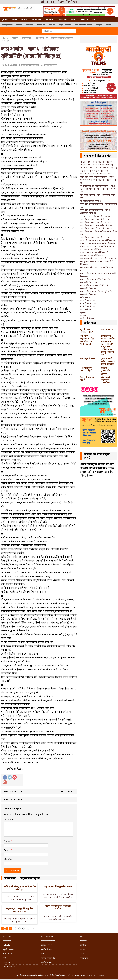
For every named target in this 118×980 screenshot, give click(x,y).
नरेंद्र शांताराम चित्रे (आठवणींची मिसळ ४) (95, 171)
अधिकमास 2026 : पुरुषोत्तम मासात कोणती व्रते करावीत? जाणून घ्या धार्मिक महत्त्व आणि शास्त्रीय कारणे (109, 345)
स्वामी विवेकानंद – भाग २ (89, 303)
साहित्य (15, 38)
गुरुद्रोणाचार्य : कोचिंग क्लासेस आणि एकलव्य (108, 361)
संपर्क (93, 20)
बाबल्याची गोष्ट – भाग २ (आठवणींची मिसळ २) (97, 165)
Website (8, 859)
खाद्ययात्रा (83, 949)
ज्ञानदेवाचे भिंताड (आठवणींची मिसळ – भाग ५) (97, 174)
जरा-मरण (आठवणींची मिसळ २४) (92, 249)
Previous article (13, 791)
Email (7, 850)
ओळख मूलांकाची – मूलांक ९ (106, 371)
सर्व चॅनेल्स (24, 20)
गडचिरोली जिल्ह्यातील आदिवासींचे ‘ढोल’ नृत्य (20, 888)
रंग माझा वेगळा (87, 358)
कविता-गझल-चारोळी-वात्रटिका (83, 25)
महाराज (83, 316)
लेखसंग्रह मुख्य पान (7, 25)
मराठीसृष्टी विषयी (37, 20)
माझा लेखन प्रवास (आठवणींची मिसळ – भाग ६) (97, 177)
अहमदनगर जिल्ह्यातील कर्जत (58, 886)
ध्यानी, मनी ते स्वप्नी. (87, 318)
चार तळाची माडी (109, 329)
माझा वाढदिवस (86, 309)
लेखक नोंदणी (63, 20)
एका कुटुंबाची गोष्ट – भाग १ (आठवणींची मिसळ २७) (98, 258)
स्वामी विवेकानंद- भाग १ (89, 300)
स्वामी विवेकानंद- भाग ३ (89, 306)
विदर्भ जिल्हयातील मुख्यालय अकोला (58, 907)
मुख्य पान (5, 20)
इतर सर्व (109, 25)
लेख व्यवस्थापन (50, 20)
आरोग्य (82, 954)
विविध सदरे (52, 25)
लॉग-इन (74, 20)
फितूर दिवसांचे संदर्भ (87, 378)
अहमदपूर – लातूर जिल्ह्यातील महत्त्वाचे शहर (20, 910)
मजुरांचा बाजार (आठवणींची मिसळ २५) (94, 252)
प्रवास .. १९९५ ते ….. (48, 945)
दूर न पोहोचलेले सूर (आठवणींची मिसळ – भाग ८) (98, 186)
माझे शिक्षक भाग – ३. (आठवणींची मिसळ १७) (96, 225)
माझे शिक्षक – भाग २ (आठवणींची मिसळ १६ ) (96, 222)
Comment (9, 820)
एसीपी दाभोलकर (86, 297)
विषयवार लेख (41, 25)
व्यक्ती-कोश (83, 941)
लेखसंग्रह (14, 20)
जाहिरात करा (84, 20)
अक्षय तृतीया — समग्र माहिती (88, 369)
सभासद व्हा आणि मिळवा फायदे (97, 456)
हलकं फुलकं (99, 25)
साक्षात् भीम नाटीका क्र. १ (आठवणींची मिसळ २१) (98, 240)
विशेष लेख (19, 25)
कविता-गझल (84, 958)
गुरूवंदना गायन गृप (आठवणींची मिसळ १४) (95, 216)
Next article (68, 791)
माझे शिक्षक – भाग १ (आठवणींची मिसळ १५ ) (96, 219)
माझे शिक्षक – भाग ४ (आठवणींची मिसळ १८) (96, 228)
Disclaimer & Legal (10, 966)
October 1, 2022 (11, 65)
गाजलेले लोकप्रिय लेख (48, 958)
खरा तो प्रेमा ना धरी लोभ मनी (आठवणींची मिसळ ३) (99, 168)
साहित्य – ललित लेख (65, 25)
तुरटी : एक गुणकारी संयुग (87, 330)
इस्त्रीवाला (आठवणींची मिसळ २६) (92, 255)
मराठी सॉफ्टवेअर (46, 962)
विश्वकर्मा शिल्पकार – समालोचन (106, 380)
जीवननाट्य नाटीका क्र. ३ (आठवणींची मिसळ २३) (97, 246)
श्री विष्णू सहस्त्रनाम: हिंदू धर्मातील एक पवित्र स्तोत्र (87, 340)
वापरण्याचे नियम (8, 954)
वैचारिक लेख (30, 25)
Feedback (6, 962)
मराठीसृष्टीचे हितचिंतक (48, 941)
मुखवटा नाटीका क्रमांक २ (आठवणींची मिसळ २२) (98, 243)
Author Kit (6, 945)
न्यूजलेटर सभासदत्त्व (9, 949)
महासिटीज (83, 945)
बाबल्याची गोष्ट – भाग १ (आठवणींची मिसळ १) (96, 162)
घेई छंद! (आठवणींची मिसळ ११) (91, 201)
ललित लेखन (47, 65)
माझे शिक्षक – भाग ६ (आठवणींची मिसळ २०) (96, 237)
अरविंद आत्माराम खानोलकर (30, 65)
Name (7, 841)
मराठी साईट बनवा (47, 949)
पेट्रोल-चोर (84, 312)
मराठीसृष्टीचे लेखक (47, 937)
